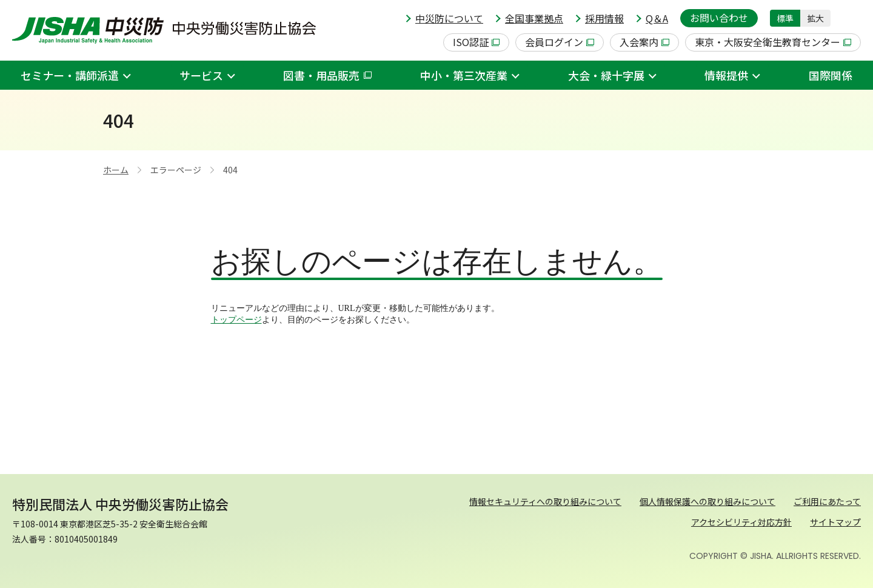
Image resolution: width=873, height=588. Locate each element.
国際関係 (831, 75)
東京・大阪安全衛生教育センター (773, 42)
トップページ (236, 320)
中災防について (449, 18)
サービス (201, 75)
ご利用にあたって (827, 501)
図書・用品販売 (327, 75)
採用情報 (604, 18)
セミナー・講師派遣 (70, 75)
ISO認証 (476, 42)
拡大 (815, 18)
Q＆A (657, 18)
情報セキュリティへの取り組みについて (545, 501)
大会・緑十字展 (606, 75)
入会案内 (644, 42)
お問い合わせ (719, 18)
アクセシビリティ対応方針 (741, 522)
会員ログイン (560, 42)
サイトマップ (835, 522)
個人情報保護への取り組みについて (707, 501)
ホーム (116, 170)
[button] (852, 18)
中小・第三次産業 (464, 75)
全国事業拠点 (534, 18)
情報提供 (726, 75)
